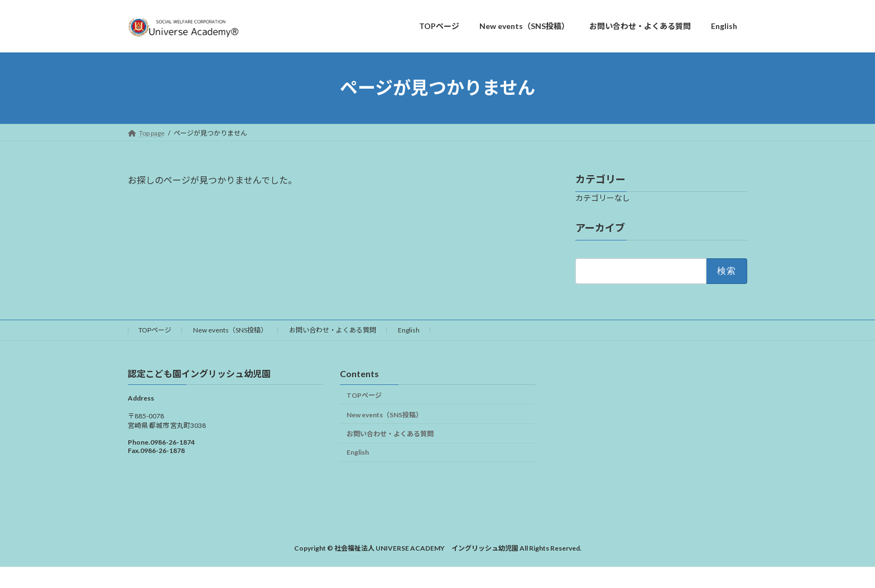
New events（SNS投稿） (230, 330)
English (409, 330)
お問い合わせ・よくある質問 (333, 330)
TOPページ (155, 330)
